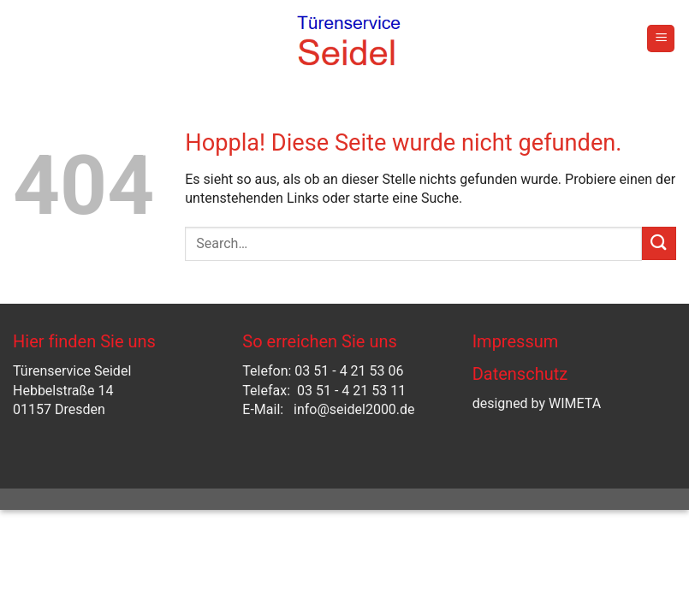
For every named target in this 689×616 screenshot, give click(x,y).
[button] (661, 39)
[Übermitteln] (659, 243)
